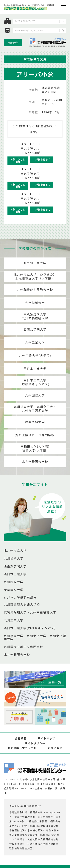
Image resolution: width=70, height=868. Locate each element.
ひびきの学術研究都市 (20, 598)
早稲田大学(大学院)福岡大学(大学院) (35, 448)
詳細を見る (42, 159)
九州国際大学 (35, 395)
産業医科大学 (35, 422)
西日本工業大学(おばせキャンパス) (35, 382)
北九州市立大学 (35, 263)
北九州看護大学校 (35, 462)
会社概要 (21, 738)
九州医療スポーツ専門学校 (35, 435)
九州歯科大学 (35, 303)
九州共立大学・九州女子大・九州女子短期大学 (35, 409)
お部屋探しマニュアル (22, 748)
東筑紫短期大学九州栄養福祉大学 (35, 316)
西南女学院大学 (35, 329)
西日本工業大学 (35, 369)
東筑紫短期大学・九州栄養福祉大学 (30, 612)
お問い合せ (55, 748)
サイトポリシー (35, 743)
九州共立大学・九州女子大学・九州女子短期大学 (35, 637)
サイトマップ (46, 738)
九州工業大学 (35, 342)
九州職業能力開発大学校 (35, 290)
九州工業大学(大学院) (35, 355)
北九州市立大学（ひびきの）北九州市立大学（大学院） (35, 276)
